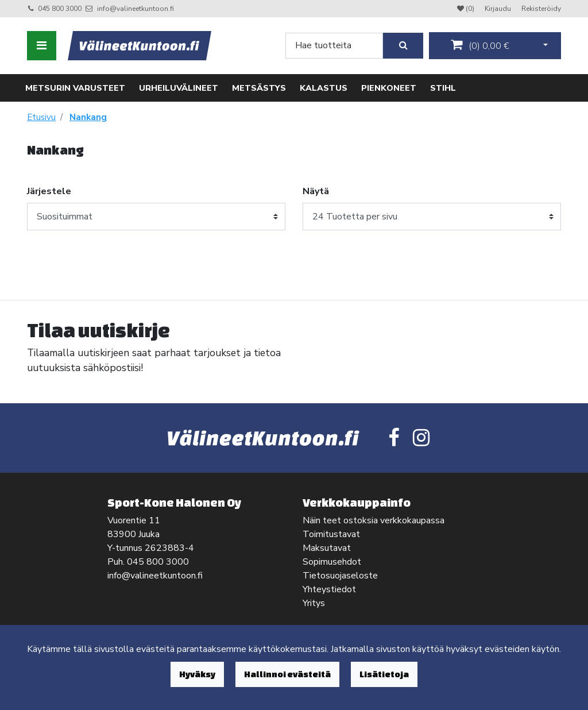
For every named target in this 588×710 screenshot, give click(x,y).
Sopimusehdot (332, 562)
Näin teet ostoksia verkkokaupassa (374, 520)
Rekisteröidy (541, 9)
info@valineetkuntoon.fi (136, 9)
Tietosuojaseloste (340, 576)
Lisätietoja (384, 674)
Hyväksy (197, 674)
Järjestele (49, 191)
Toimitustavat (331, 534)
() (480, 45)
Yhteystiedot (329, 589)
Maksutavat (327, 548)
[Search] (334, 46)
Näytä (316, 191)
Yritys (314, 603)
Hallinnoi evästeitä (287, 674)
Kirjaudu (499, 9)
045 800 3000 (60, 9)
